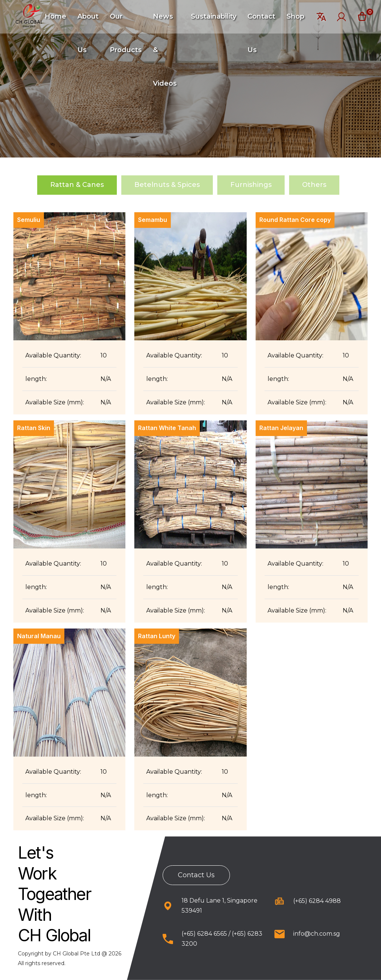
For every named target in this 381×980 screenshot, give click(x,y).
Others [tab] (314, 185)
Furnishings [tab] (251, 185)
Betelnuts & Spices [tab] (167, 185)
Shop (295, 16)
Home (55, 16)
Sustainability (214, 16)
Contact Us (196, 875)
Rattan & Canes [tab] (77, 185)
